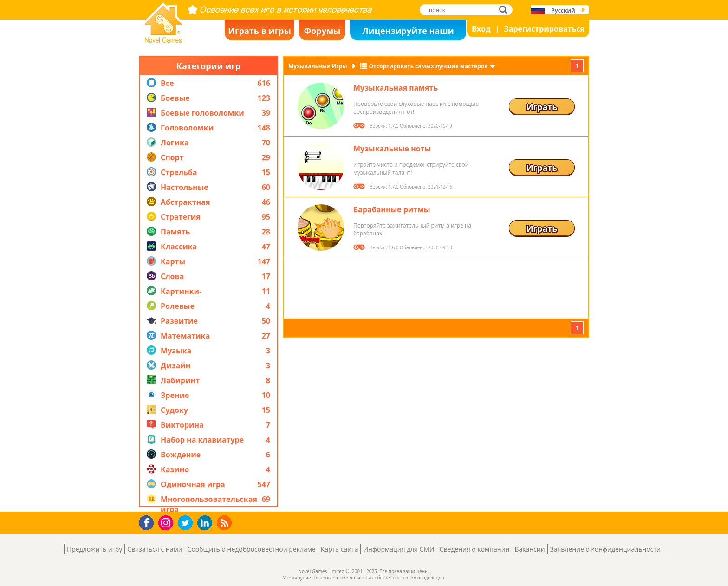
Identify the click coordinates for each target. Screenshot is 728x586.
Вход (481, 29)
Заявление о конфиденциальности (605, 549)
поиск (506, 10)
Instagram (167, 522)
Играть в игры (260, 31)
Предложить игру (94, 549)
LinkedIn (206, 523)
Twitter (187, 524)
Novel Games (162, 40)
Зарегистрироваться (544, 29)
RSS (225, 523)
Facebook (149, 522)
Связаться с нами (155, 549)
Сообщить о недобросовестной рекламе (252, 549)
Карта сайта (340, 549)
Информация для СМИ (399, 549)
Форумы (322, 31)
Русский (563, 10)
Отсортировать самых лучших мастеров (429, 66)
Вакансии (530, 549)
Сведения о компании (475, 549)
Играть (542, 107)
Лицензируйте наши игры (408, 33)
